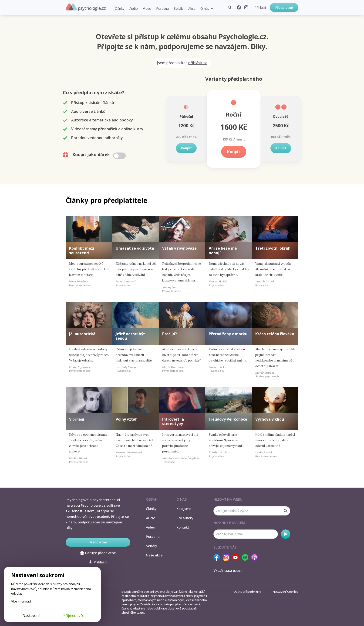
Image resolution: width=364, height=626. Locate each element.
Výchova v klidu (270, 419)
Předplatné (284, 8)
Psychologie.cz (86, 7)
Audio (134, 8)
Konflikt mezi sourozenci (82, 250)
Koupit (186, 148)
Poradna (162, 8)
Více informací (21, 601)
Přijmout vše (74, 616)
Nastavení (31, 616)
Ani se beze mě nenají (223, 250)
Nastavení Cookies (286, 592)
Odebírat (286, 534)
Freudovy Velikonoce (228, 419)
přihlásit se (198, 63)
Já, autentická (82, 334)
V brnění (77, 419)
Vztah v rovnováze (179, 248)
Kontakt (183, 527)
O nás (205, 8)
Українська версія (228, 570)
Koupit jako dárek (95, 155)
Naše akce (154, 555)
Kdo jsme (184, 509)
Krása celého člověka (275, 334)
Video (147, 8)
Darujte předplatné (98, 553)
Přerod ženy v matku (228, 334)
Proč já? (170, 334)
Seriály (179, 8)
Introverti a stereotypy (173, 421)
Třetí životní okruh (273, 248)
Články (120, 8)
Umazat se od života (135, 248)
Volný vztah (127, 419)
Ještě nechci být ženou (130, 336)
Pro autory (185, 518)
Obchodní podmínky (247, 592)
